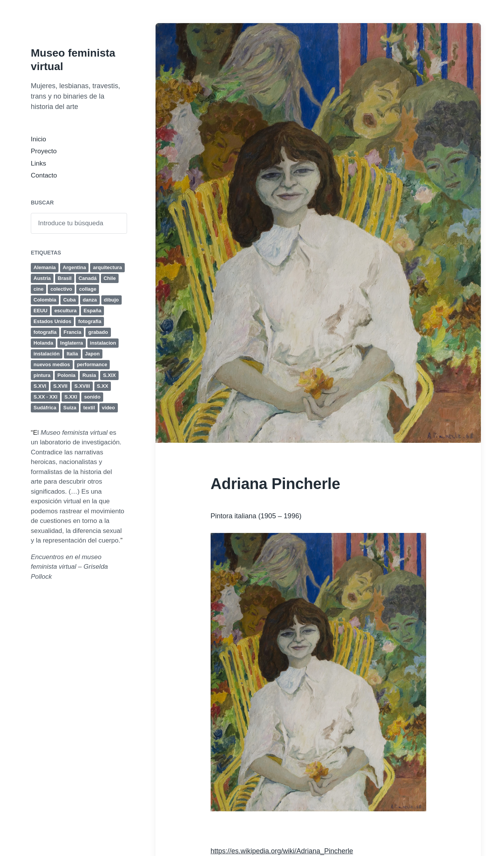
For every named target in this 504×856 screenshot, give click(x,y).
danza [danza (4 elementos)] (90, 300)
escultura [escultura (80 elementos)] (65, 311)
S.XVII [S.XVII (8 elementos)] (60, 386)
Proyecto (44, 151)
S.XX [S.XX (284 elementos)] (103, 386)
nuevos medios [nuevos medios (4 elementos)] (52, 364)
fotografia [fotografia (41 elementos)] (90, 321)
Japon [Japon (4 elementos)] (92, 354)
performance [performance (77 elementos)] (92, 364)
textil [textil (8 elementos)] (89, 408)
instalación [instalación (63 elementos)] (47, 354)
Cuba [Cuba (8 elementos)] (69, 300)
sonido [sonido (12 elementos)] (92, 397)
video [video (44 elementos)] (109, 408)
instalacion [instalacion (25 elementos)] (103, 343)
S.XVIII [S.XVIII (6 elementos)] (82, 386)
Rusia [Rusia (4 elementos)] (89, 375)
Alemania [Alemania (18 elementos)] (45, 267)
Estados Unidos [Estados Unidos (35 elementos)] (52, 321)
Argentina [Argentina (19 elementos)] (75, 267)
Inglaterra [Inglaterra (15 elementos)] (71, 343)
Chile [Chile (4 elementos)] (110, 278)
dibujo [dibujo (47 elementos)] (111, 300)
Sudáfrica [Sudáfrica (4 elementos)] (45, 408)
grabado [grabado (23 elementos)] (98, 332)
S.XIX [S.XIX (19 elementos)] (109, 375)
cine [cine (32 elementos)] (39, 289)
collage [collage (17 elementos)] (88, 289)
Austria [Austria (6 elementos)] (42, 278)
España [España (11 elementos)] (92, 311)
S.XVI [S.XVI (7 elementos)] (40, 386)
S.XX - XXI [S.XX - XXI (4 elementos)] (45, 397)
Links (39, 163)
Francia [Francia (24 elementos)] (72, 332)
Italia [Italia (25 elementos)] (72, 354)
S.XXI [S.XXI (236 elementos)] (71, 397)
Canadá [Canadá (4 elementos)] (88, 278)
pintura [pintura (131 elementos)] (42, 375)
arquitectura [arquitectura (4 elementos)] (107, 267)
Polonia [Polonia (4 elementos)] (66, 375)
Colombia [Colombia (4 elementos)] (45, 300)
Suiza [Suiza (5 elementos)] (70, 408)
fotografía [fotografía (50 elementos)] (45, 332)
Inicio (39, 139)
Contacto (44, 175)
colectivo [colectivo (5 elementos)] (61, 289)
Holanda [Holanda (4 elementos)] (43, 343)
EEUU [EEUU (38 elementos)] (40, 311)
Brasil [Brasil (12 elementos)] (65, 278)
